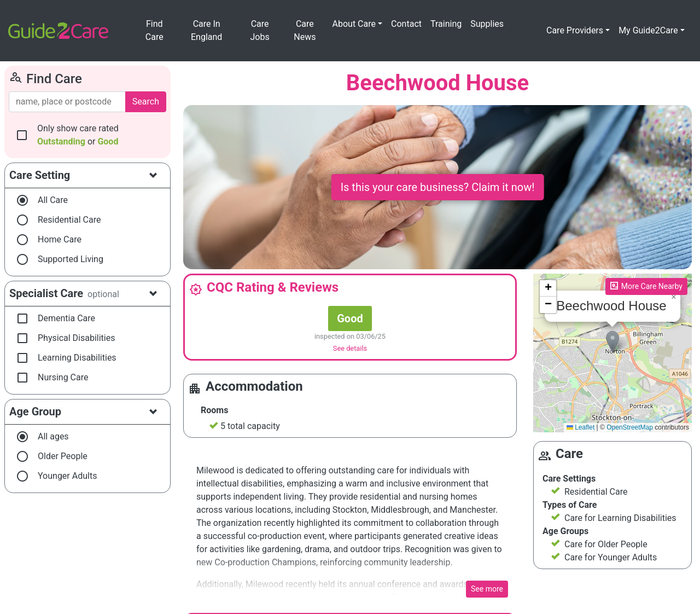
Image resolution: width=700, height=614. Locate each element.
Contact (406, 24)
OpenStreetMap (630, 427)
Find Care (154, 30)
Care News (305, 30)
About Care (354, 24)
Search (146, 102)
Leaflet (581, 427)
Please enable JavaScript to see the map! (611, 353)
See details (350, 348)
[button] (612, 342)
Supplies (487, 24)
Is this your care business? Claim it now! (438, 187)
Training (446, 24)
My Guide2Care (648, 30)
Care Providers (575, 30)
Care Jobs (260, 30)
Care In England (206, 30)
